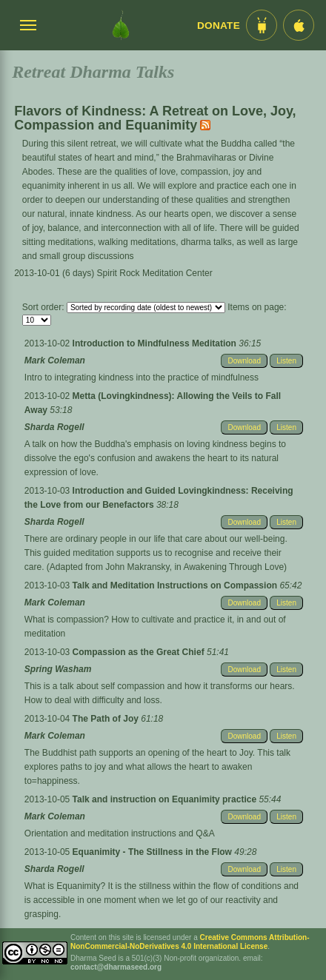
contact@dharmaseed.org (116, 967)
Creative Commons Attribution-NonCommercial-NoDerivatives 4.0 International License (190, 942)
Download (244, 361)
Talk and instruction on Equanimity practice (166, 799)
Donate (219, 26)
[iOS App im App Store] (299, 25)
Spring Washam (58, 669)
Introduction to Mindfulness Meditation (156, 343)
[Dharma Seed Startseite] (121, 25)
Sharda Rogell (54, 427)
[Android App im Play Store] (262, 25)
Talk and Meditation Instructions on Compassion (176, 585)
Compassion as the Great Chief (140, 652)
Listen (286, 361)
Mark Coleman (55, 360)
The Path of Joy (107, 719)
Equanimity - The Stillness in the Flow (154, 852)
